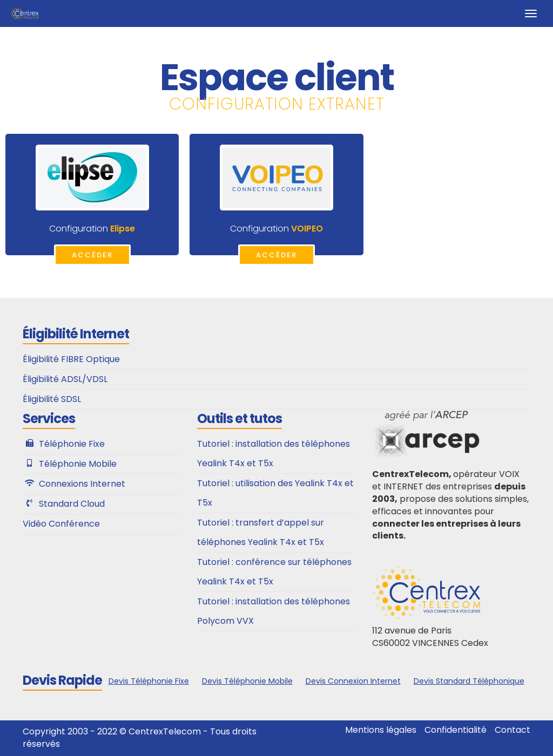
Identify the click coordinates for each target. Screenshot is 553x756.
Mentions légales (381, 730)
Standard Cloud (72, 504)
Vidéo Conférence (61, 524)
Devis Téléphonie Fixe (149, 681)
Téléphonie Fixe (72, 444)
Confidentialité (456, 730)
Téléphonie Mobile (78, 464)
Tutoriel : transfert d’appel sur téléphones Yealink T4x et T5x (261, 532)
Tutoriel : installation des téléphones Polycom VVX (274, 611)
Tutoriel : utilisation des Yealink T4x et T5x (275, 493)
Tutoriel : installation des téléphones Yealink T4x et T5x (274, 454)
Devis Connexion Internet (353, 681)
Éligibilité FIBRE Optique (71, 359)
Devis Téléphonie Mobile (247, 681)
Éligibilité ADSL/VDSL (65, 379)
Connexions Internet (82, 484)
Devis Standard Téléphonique (469, 681)
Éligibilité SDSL (52, 399)
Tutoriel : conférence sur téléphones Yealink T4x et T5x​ (274, 572)
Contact (512, 730)
